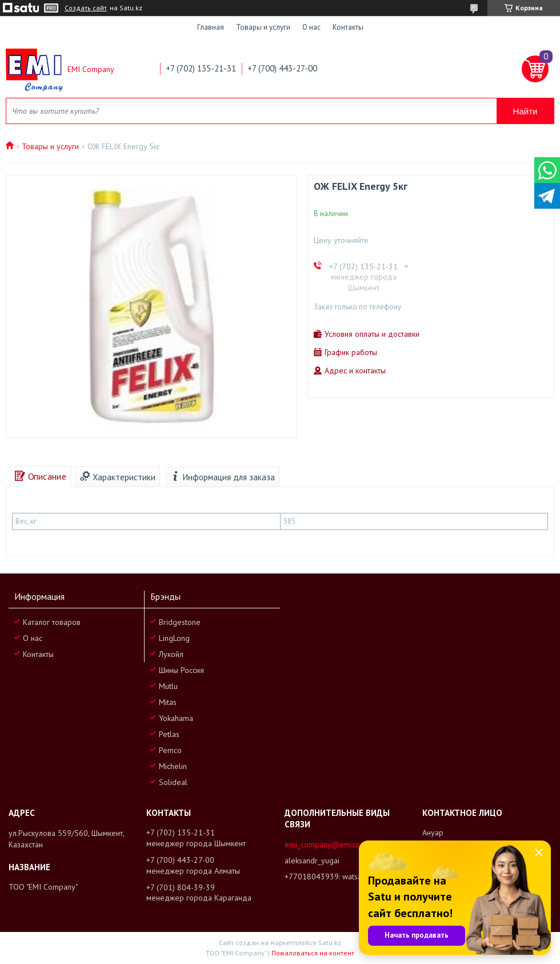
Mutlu (168, 686)
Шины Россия (181, 670)
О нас (311, 27)
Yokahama (176, 718)
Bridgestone (180, 622)
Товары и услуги (263, 27)
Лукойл (171, 654)
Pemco (170, 750)
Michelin (173, 766)
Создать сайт (86, 8)
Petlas (169, 734)
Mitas (168, 702)
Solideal (173, 782)
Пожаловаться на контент (313, 953)
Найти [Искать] (525, 111)
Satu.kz (330, 943)
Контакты (348, 27)
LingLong (174, 638)
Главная (211, 27)
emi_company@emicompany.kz (338, 845)
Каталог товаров (52, 622)
